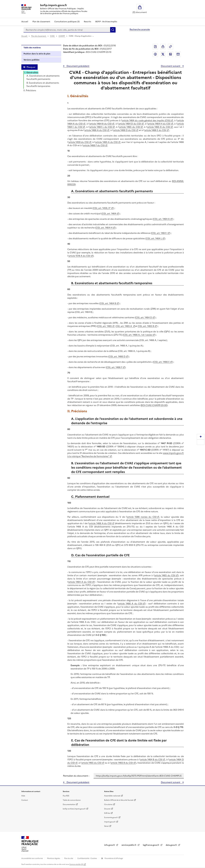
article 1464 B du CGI (101, 124)
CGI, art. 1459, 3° (102, 208)
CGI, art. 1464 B (108, 303)
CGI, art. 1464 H (104, 228)
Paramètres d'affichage (114, 858)
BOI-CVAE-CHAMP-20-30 (154, 405)
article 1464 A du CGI (80, 582)
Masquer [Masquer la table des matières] (31, 67)
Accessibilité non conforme (32, 858)
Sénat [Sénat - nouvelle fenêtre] (106, 826)
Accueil (25, 22)
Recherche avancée (140, 29)
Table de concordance (72, 800)
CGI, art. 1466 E (162, 362)
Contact (25, 800)
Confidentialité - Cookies (87, 858)
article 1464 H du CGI (159, 124)
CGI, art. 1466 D (117, 356)
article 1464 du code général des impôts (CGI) (146, 120)
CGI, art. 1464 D (144, 317)
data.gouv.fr (172, 845)
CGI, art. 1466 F (114, 367)
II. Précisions (30, 90)
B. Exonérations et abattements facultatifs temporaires (43, 84)
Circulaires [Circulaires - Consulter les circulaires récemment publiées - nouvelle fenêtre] (108, 804)
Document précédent (78, 66)
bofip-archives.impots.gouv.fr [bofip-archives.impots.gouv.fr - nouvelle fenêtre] (74, 809)
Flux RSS (66, 796)
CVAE (53, 36)
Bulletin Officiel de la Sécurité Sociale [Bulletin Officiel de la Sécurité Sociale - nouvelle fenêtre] (119, 800)
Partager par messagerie (178, 54)
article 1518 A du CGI (79, 256)
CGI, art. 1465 (105, 326)
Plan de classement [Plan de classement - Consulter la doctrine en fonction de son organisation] (41, 22)
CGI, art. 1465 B (146, 326)
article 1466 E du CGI (155, 130)
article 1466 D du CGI (124, 130)
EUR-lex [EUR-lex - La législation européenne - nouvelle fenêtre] (107, 813)
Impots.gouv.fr (110, 822)
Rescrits (87, 22)
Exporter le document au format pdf (155, 47)
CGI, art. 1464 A (161, 219)
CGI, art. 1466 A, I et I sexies (138, 335)
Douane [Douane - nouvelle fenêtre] (107, 809)
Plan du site (69, 858)
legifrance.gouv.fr (151, 845)
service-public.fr (129, 845)
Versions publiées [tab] (31, 60)
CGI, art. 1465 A (124, 326)
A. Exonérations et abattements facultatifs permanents (43, 77)
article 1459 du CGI (79, 142)
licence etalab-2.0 (76, 864)
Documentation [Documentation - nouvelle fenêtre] (69, 804)
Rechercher (113, 30)
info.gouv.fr (110, 845)
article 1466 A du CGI (96, 130)
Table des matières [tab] (32, 48)
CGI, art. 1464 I (159, 233)
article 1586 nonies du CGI (142, 517)
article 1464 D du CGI (130, 124)
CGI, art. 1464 (109, 214)
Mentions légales (54, 858)
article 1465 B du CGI (159, 127)
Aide (23, 796)
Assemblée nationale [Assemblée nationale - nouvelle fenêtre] (112, 796)
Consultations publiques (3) (67, 22)
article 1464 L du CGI (101, 127)
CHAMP (62, 36)
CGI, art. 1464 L (154, 238)
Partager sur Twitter (163, 54)
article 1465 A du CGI (106, 142)
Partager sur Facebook (155, 54)
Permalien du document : (76, 776)
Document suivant (171, 66)
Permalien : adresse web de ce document (170, 47)
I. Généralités (31, 72)
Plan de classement (39, 36)
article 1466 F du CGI (94, 145)
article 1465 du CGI (130, 127)
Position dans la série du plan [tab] (37, 54)
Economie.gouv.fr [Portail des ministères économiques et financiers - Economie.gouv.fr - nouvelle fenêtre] (111, 817)
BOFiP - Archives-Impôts (106, 22)
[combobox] (67, 30)
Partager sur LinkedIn (170, 54)
